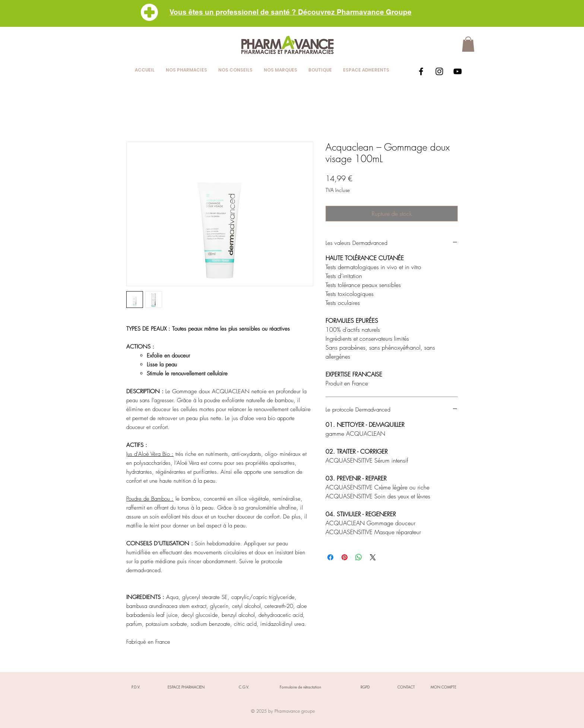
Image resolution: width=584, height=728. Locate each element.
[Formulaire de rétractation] (300, 687)
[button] (468, 44)
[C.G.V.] (244, 687)
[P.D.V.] (136, 687)
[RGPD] (365, 687)
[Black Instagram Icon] (439, 71)
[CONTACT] (406, 687)
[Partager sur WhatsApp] (359, 557)
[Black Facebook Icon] (421, 71)
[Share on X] (373, 557)
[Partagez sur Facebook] (330, 557)
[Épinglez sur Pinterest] (345, 557)
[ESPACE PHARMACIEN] (186, 687)
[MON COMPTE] (443, 687)
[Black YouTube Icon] (458, 71)
